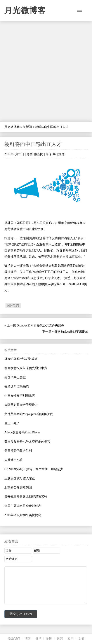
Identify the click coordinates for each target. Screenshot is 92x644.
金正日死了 (12, 423)
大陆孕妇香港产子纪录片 (21, 405)
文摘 (81, 639)
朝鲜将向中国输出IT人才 (33, 144)
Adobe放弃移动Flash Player (22, 432)
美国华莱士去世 (15, 377)
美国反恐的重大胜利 (18, 451)
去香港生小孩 (14, 460)
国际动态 (13, 306)
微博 (38, 639)
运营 (60, 639)
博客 (28, 639)
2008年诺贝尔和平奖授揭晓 (23, 515)
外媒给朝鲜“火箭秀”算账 (21, 359)
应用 (71, 639)
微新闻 (27, 127)
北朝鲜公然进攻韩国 (18, 488)
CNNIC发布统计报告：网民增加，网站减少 (34, 469)
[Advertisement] (46, 71)
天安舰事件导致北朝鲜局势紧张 (26, 497)
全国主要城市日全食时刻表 (23, 506)
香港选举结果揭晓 (17, 387)
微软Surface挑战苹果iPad (71, 332)
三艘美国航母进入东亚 (20, 478)
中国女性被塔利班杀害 (20, 396)
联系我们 (14, 639)
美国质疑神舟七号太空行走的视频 (27, 442)
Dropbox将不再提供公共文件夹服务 (40, 325)
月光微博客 (25, 10)
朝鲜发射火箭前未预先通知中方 (26, 368)
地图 (49, 639)
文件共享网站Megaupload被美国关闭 (29, 414)
